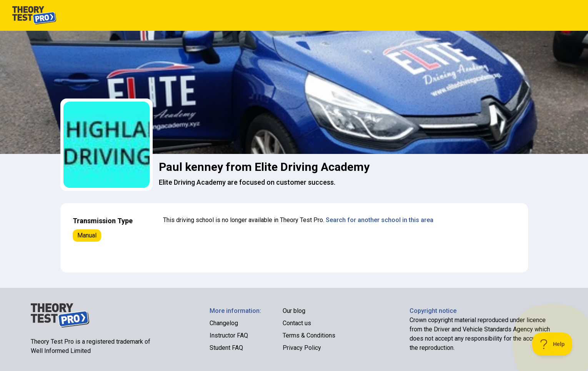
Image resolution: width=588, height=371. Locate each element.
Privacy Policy (302, 348)
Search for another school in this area (380, 220)
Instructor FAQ (229, 335)
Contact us (297, 323)
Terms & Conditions (309, 335)
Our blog (294, 311)
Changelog (224, 323)
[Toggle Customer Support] (552, 344)
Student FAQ (226, 348)
